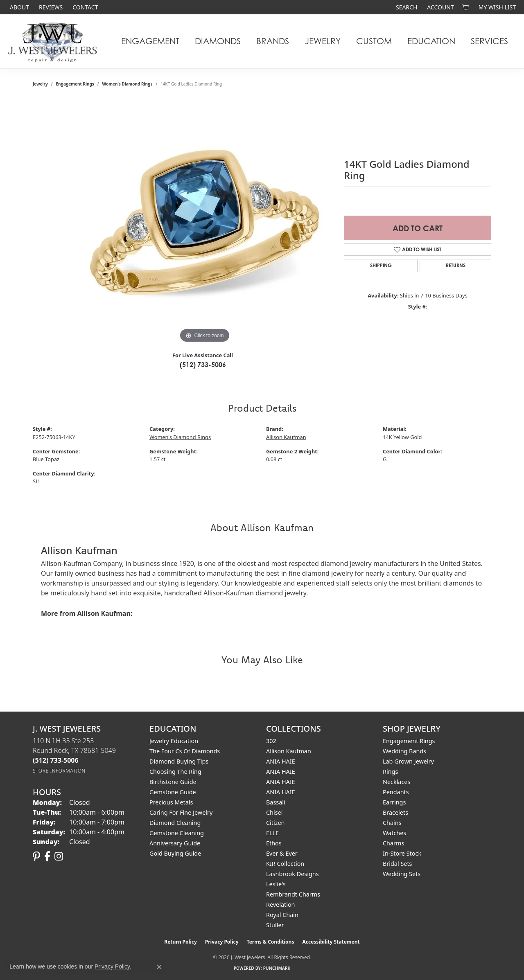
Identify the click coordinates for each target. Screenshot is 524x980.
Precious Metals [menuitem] (171, 802)
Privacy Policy (222, 942)
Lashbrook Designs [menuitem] (292, 874)
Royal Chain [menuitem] (282, 915)
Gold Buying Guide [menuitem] (175, 853)
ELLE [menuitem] (272, 833)
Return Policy (181, 942)
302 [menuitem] (271, 741)
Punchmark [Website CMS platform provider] (277, 968)
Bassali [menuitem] (276, 802)
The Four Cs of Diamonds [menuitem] (185, 751)
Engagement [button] (150, 41)
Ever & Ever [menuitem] (282, 853)
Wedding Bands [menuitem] (404, 751)
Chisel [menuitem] (274, 812)
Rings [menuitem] (390, 772)
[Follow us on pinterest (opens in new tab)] (36, 856)
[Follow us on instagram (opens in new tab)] (59, 856)
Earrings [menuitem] (394, 802)
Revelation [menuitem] (281, 905)
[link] (19, 7)
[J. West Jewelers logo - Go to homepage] (55, 41)
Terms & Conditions (271, 942)
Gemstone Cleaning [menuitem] (177, 833)
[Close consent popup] (159, 967)
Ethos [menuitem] (274, 843)
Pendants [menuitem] (396, 792)
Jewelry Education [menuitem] (174, 741)
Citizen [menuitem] (276, 823)
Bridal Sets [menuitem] (398, 864)
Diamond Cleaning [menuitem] (175, 823)
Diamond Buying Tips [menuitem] (179, 761)
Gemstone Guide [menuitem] (173, 792)
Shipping (381, 265)
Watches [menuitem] (394, 833)
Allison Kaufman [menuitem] (289, 751)
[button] (406, 7)
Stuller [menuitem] (275, 925)
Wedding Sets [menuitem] (402, 874)
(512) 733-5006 (203, 365)
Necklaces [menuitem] (396, 782)
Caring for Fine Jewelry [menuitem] (181, 812)
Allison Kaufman (286, 437)
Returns (456, 265)
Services (489, 41)
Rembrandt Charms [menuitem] (293, 894)
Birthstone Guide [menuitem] (173, 782)
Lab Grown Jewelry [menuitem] (408, 761)
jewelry (40, 84)
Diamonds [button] (218, 41)
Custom (374, 41)
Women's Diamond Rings (128, 84)
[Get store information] (59, 771)
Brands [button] (273, 41)
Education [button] (431, 41)
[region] (205, 222)
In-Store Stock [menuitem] (402, 853)
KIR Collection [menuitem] (285, 864)
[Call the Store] (56, 760)
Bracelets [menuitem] (395, 812)
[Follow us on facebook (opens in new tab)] (47, 856)
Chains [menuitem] (392, 823)
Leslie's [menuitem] (276, 884)
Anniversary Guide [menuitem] (175, 843)
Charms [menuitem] (393, 843)
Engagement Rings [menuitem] (409, 741)
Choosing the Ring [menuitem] (175, 772)
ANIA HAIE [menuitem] (281, 761)
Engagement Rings (75, 84)
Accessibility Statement (331, 942)
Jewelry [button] (323, 41)
